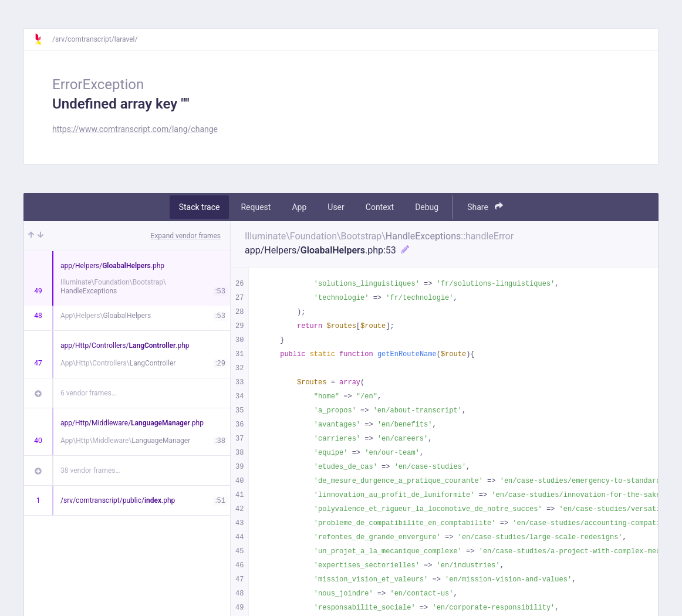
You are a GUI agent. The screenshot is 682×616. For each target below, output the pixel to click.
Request (256, 207)
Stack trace (200, 207)
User (336, 207)
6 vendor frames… (88, 393)
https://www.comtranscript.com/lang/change (135, 129)
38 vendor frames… (90, 471)
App (299, 207)
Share (485, 207)
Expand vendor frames (186, 236)
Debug (427, 207)
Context (380, 207)
